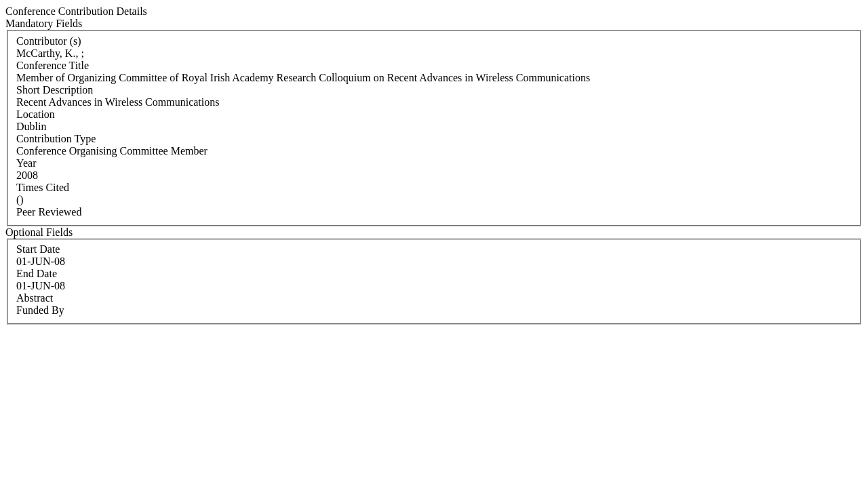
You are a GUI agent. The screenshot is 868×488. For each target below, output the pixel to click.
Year (26, 163)
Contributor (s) (49, 41)
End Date (37, 273)
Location (36, 114)
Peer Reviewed (49, 212)
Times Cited (43, 187)
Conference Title (53, 65)
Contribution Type (56, 139)
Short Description (55, 90)
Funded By (40, 310)
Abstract (35, 298)
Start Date (38, 249)
